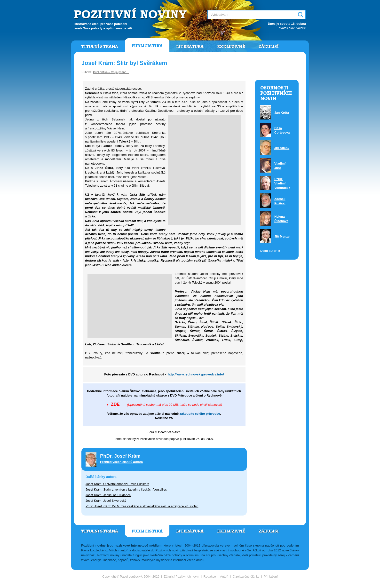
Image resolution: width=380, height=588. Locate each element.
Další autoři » (270, 251)
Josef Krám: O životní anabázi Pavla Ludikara (117, 484)
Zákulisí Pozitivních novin (182, 576)
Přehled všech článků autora (121, 462)
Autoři (224, 576)
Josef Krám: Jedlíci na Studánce (108, 495)
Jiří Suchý (282, 148)
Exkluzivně (231, 47)
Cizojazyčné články (246, 576)
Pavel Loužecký (131, 576)
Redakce (210, 576)
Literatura (190, 47)
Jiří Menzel (282, 236)
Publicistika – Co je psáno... (111, 72)
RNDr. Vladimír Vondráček (282, 183)
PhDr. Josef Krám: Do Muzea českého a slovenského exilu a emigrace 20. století (142, 506)
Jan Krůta (282, 113)
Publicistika (147, 46)
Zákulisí (269, 47)
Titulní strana (99, 47)
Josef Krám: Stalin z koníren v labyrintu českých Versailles (126, 489)
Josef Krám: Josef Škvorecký (106, 501)
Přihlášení (271, 576)
